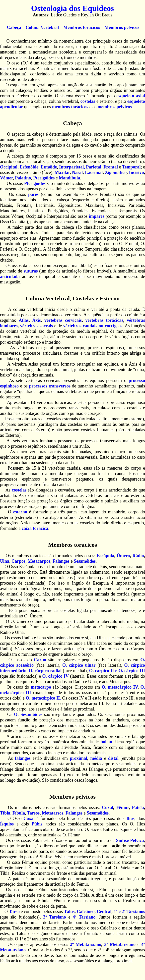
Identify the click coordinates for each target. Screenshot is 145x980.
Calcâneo (86, 912)
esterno (20, 512)
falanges (23, 758)
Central (104, 912)
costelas (88, 101)
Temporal (131, 167)
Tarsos (33, 813)
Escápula (105, 556)
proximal (78, 758)
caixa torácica (35, 528)
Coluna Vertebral (43, 27)
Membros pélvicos (122, 27)
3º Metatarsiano (120, 944)
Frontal (111, 167)
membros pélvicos (115, 107)
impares (97, 216)
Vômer (6, 178)
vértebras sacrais (37, 326)
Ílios (130, 818)
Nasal (77, 172)
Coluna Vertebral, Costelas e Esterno (72, 298)
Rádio (138, 556)
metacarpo (41, 687)
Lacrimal (94, 172)
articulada (10, 276)
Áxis (37, 320)
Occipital (9, 167)
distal (113, 758)
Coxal (108, 808)
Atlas (24, 320)
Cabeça (14, 27)
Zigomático (116, 172)
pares (33, 194)
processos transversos (50, 386)
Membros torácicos (82, 27)
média (96, 758)
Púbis (37, 824)
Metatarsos (53, 813)
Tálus (69, 912)
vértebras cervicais (63, 320)
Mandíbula (69, 178)
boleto (106, 742)
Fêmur (123, 808)
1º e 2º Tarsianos (129, 912)
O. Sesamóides (28, 714)
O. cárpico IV (56, 676)
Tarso (14, 912)
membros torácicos (70, 107)
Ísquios (7, 824)
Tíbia (5, 813)
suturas (31, 271)
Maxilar (62, 172)
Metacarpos (39, 561)
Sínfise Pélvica (130, 840)
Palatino (23, 178)
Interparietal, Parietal (80, 167)
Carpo (40, 660)
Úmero (123, 556)
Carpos (18, 561)
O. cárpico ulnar (79, 665)
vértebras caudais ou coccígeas (93, 326)
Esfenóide (29, 167)
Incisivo (137, 172)
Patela (138, 808)
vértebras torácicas (104, 320)
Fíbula (19, 813)
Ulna (5, 561)
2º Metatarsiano (86, 944)
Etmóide (49, 167)
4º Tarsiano (84, 917)
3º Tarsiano (55, 917)
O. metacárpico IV (120, 687)
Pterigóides (44, 178)
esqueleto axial (131, 96)
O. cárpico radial (46, 671)
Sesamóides (85, 561)
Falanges (61, 561)
